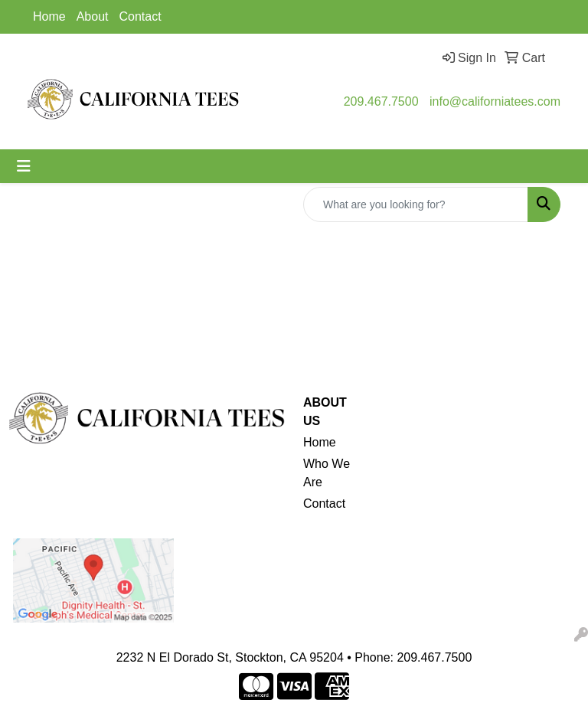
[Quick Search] (416, 204)
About (93, 16)
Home (49, 16)
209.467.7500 (381, 101)
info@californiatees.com (495, 101)
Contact (140, 16)
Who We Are (327, 473)
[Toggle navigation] (24, 166)
